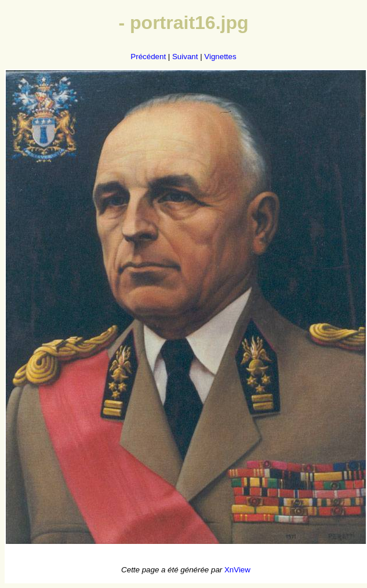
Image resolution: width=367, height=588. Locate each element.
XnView (237, 570)
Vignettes (220, 57)
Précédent (148, 57)
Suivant (185, 57)
